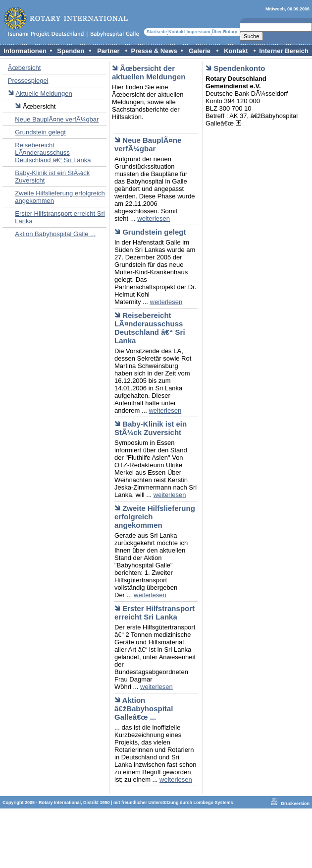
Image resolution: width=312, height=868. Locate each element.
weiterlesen (154, 218)
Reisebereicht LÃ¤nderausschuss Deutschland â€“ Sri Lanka (53, 153)
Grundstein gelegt (40, 132)
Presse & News (154, 51)
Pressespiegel (28, 81)
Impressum (199, 32)
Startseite (157, 32)
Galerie (200, 51)
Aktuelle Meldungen (44, 93)
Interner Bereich (284, 51)
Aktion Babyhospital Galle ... (55, 234)
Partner (108, 51)
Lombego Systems (213, 803)
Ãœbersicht (24, 68)
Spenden (71, 51)
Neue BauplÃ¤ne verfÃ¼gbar (57, 119)
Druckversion (295, 804)
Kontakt (177, 32)
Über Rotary (225, 32)
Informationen (25, 51)
